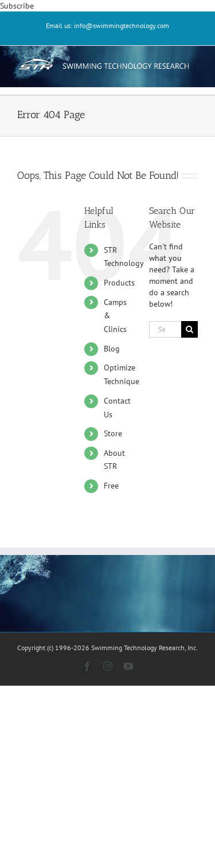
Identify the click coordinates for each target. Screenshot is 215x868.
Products (119, 283)
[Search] (189, 329)
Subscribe (17, 6)
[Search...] (165, 329)
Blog (112, 349)
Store (113, 433)
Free (111, 486)
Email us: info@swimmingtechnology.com (107, 26)
